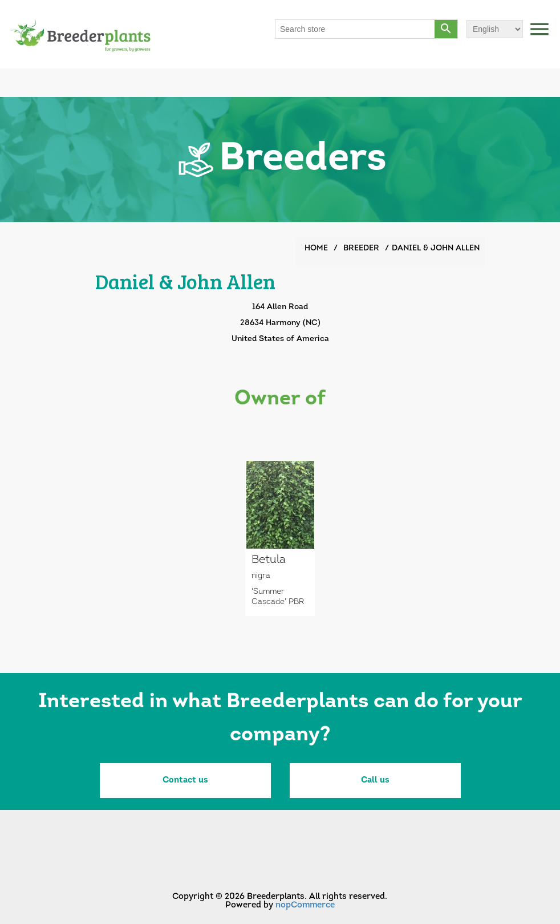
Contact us (185, 781)
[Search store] (355, 29)
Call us (375, 781)
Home (316, 248)
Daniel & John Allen (436, 248)
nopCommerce (305, 905)
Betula (269, 560)
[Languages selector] (495, 29)
